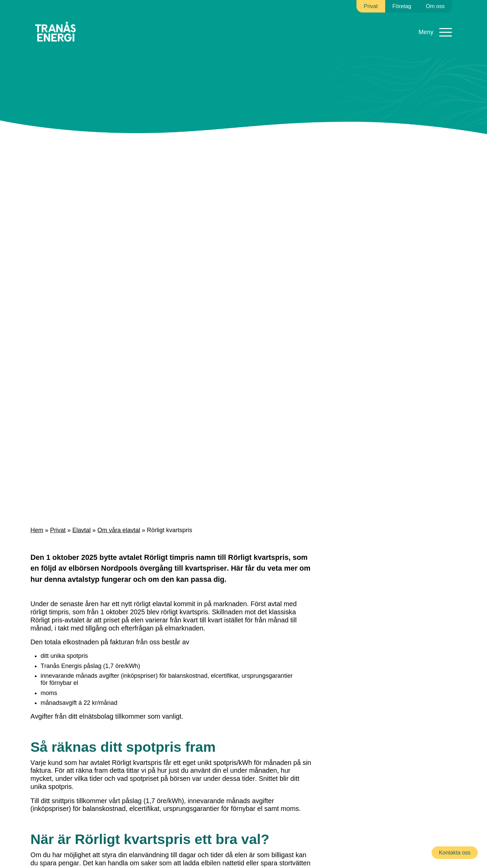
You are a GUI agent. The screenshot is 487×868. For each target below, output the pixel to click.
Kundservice (334, 23)
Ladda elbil (293, 27)
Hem (36, 530)
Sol (262, 23)
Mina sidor (433, 27)
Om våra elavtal (114, 530)
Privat (56, 530)
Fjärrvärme (186, 23)
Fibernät (229, 23)
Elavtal (112, 23)
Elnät (146, 23)
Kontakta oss (455, 852)
